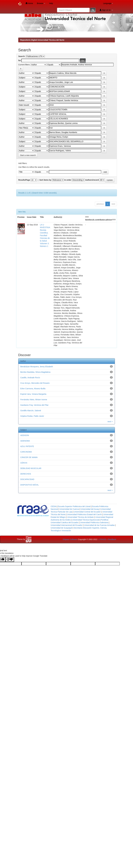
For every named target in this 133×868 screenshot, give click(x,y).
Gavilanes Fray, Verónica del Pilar (34, 405)
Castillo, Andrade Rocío (30, 378)
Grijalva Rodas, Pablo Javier (32, 416)
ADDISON (25, 435)
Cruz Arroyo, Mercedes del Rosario (35, 383)
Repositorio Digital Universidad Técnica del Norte (42, 40)
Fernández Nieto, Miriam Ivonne (34, 400)
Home (29, 3)
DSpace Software (70, 539)
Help (51, 3)
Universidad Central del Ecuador (87, 512)
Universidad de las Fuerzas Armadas (99, 525)
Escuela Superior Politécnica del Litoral (74, 506)
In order (68, 180)
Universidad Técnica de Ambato (80, 517)
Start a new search (28, 155)
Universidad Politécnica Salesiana (94, 522)
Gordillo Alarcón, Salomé (31, 411)
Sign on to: (106, 10)
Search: (22, 56)
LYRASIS (102, 539)
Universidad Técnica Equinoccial (86, 520)
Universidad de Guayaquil (61, 528)
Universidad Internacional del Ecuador (67, 525)
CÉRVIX (24, 463)
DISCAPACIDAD (27, 479)
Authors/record (92, 180)
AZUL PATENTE (27, 446)
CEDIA (54, 506)
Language (108, 3)
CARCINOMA (26, 452)
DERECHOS (26, 474)
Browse (41, 3)
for (20, 60)
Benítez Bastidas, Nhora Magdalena (35, 372)
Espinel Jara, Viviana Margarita (33, 394)
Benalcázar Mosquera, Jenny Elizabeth (37, 367)
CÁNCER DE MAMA (29, 457)
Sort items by (45, 180)
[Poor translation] (10, 560)
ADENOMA (25, 441)
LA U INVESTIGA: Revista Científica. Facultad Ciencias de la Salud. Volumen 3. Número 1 (45, 235)
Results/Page (24, 180)
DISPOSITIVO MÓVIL (30, 485)
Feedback (112, 539)
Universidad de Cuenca (69, 509)
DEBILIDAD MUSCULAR (31, 468)
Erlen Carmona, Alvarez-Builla (33, 389)
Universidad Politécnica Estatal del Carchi (84, 514)
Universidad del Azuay (90, 509)
